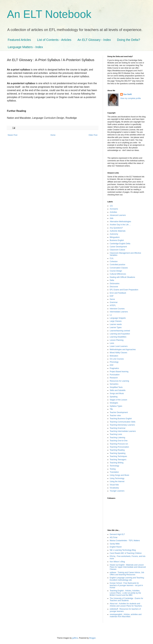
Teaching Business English (121, 419)
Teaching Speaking (118, 453)
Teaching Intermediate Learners (123, 431)
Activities (113, 212)
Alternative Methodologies (120, 222)
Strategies (114, 403)
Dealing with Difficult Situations (122, 277)
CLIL (112, 258)
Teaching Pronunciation (119, 447)
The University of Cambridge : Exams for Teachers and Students (126, 599)
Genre (112, 299)
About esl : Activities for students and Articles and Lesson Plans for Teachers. (126, 605)
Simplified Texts (116, 387)
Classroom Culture (117, 250)
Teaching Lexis (116, 434)
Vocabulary (114, 488)
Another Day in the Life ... (120, 225)
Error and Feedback (118, 293)
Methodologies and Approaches (123, 350)
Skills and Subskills (118, 390)
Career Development (118, 247)
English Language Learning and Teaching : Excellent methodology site (127, 579)
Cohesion (114, 261)
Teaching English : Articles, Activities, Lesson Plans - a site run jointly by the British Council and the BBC (125, 593)
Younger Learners (117, 491)
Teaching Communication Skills (123, 422)
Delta (112, 280)
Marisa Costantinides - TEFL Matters (125, 541)
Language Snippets (118, 318)
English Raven (116, 547)
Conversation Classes (119, 268)
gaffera (75, 638)
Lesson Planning (117, 340)
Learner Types (116, 327)
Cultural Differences (118, 274)
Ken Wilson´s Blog (117, 562)
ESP (112, 296)
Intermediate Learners (119, 312)
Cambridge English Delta (120, 244)
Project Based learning (119, 372)
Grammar (114, 302)
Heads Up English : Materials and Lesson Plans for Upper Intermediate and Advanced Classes (128, 567)
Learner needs (116, 324)
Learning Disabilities (118, 337)
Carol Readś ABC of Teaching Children (126, 553)
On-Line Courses (117, 359)
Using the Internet (117, 481)
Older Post (93, 135)
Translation (114, 472)
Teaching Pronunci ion (119, 444)
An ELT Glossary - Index (94, 40)
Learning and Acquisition (120, 334)
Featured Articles (19, 40)
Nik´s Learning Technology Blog (123, 550)
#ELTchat (114, 537)
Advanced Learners (118, 215)
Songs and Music (117, 393)
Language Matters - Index (25, 47)
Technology (114, 466)
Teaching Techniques (118, 456)
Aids (112, 218)
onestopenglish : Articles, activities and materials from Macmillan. (126, 615)
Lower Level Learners (119, 346)
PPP (112, 365)
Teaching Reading (117, 450)
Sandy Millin (115, 544)
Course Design (116, 271)
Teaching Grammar (118, 428)
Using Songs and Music (119, 475)
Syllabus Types (116, 406)
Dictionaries (115, 284)
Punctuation (115, 375)
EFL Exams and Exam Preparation (124, 290)
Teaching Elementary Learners (122, 425)
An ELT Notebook (49, 14)
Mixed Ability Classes (118, 353)
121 (111, 206)
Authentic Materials (118, 231)
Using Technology (117, 478)
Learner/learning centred (120, 331)
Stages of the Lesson (118, 400)
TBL (111, 409)
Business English (117, 240)
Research (114, 378)
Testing (113, 469)
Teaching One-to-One (119, 441)
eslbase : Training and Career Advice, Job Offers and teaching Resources (127, 574)
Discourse (114, 287)
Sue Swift (127, 94)
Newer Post (13, 135)
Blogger (92, 638)
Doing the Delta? (129, 40)
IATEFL (113, 305)
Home (53, 135)
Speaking (114, 397)
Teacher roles (115, 416)
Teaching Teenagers (118, 460)
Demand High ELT (117, 534)
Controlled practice (117, 265)
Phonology (114, 362)
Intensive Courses (117, 309)
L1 (111, 315)
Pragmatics (114, 368)
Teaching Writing (117, 463)
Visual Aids (114, 485)
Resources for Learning (119, 381)
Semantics (114, 384)
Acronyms (114, 209)
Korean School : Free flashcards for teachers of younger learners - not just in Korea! (126, 585)
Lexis (112, 343)
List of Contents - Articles (54, 40)
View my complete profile (131, 98)
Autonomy (114, 234)
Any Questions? (116, 228)
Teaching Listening (117, 438)
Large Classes (116, 321)
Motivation (114, 356)
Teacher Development (119, 412)
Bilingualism (115, 237)
